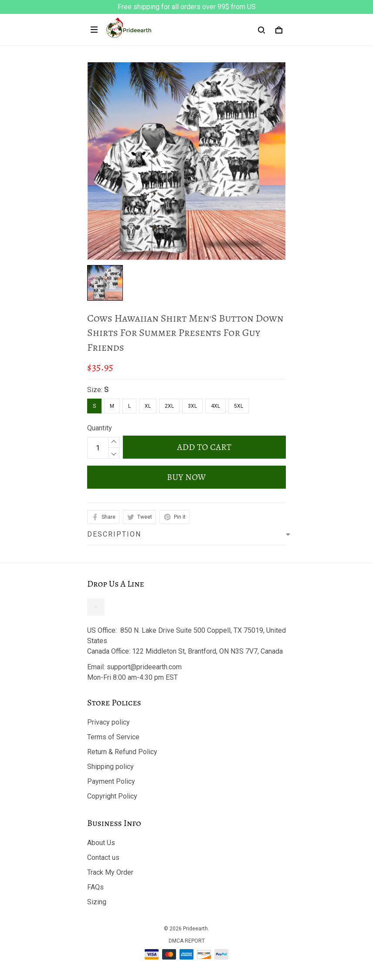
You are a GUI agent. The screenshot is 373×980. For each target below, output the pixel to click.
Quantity (100, 428)
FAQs (95, 887)
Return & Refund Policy (122, 752)
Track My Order (110, 872)
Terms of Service (113, 737)
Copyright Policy (112, 796)
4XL (215, 406)
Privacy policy (109, 722)
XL (148, 406)
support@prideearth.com (144, 667)
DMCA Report (187, 941)
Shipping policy (110, 767)
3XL (192, 406)
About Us (101, 843)
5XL (239, 406)
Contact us (103, 857)
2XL (169, 406)
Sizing (97, 902)
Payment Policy (111, 781)
